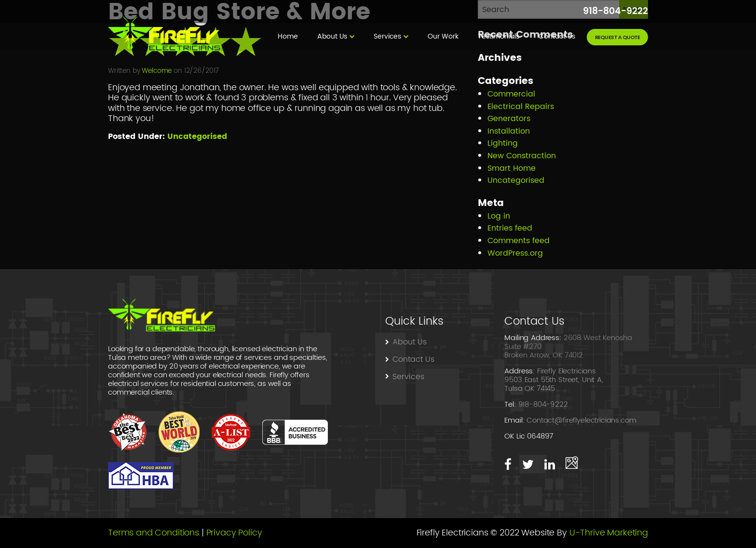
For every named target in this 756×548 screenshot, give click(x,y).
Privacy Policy (234, 533)
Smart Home (512, 168)
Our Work (443, 36)
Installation (509, 131)
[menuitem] (288, 37)
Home (288, 36)
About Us (332, 36)
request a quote (618, 38)
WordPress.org (515, 253)
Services (387, 36)
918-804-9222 (615, 11)
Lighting (503, 143)
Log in (499, 216)
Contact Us (558, 36)
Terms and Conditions (154, 533)
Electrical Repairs (521, 107)
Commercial (511, 94)
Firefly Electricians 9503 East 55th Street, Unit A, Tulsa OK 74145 (554, 380)
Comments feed (519, 241)
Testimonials (499, 36)
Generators (509, 119)
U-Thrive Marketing (609, 533)
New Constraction (522, 156)
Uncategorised (197, 137)
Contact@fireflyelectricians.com (581, 420)
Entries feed (510, 228)
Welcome (157, 71)
